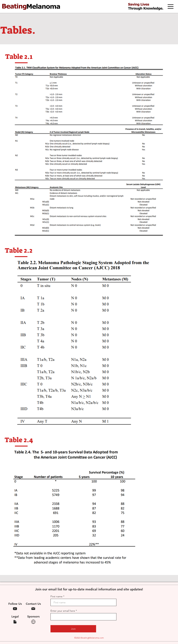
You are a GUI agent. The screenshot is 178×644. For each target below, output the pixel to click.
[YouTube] (15, 609)
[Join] (73, 629)
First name (56, 596)
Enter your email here (63, 611)
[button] (171, 7)
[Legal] (15, 622)
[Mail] (33, 609)
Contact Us (33, 604)
